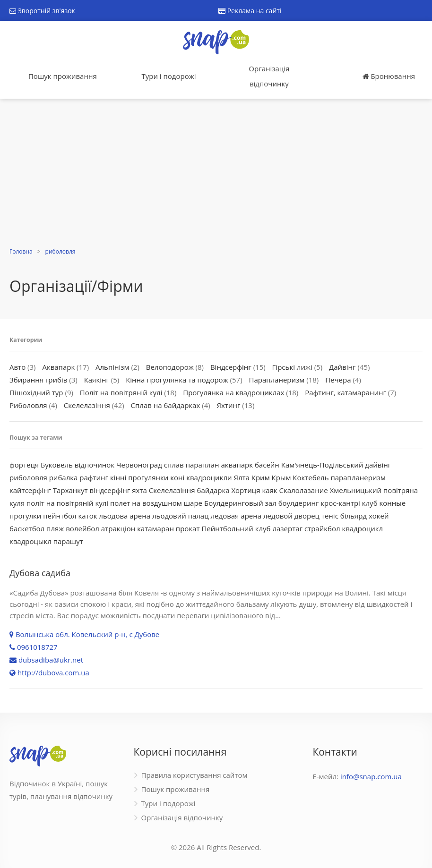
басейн (267, 465)
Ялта (241, 477)
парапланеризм (358, 477)
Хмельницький (356, 490)
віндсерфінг (110, 490)
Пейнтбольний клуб (236, 528)
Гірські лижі (292, 367)
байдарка (213, 490)
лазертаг (287, 528)
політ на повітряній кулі (67, 503)
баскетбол (27, 528)
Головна (21, 251)
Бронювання (389, 76)
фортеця (24, 465)
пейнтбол (60, 516)
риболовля (60, 251)
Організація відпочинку (269, 76)
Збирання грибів (38, 380)
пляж (55, 528)
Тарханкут (70, 490)
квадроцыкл (30, 541)
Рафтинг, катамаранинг (346, 392)
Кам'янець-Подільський (322, 465)
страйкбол (322, 528)
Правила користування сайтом (194, 775)
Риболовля (28, 405)
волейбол (82, 528)
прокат (188, 528)
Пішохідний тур (36, 392)
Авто (17, 367)
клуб (370, 503)
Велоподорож (170, 367)
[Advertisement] (216, 174)
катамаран (156, 528)
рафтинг (94, 477)
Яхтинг (229, 405)
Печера (338, 380)
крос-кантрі (340, 503)
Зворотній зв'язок (42, 11)
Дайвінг (342, 367)
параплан (203, 465)
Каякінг (97, 380)
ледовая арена (236, 516)
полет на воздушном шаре (156, 503)
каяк (269, 490)
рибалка (64, 477)
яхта (139, 490)
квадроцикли (209, 477)
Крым (281, 477)
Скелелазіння (87, 405)
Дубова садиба (40, 573)
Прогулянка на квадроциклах (233, 392)
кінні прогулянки (139, 477)
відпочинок (95, 465)
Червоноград (139, 465)
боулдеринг (299, 503)
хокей (379, 516)
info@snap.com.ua (371, 776)
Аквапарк (58, 367)
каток (88, 516)
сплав (174, 465)
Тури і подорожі (168, 76)
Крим (261, 477)
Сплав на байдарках (166, 405)
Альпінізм (112, 367)
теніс (330, 516)
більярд (354, 516)
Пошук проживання (63, 76)
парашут (68, 541)
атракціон (118, 528)
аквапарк (237, 465)
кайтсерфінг (30, 490)
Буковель (57, 465)
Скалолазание (304, 490)
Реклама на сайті (250, 11)
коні (177, 477)
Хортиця (246, 490)
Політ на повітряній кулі (121, 392)
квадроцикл (362, 528)
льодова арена (125, 516)
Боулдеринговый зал (240, 503)
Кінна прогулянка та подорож (177, 380)
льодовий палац (181, 516)
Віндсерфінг (231, 367)
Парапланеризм (276, 380)
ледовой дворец (291, 516)
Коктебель (311, 477)
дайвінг (378, 465)
